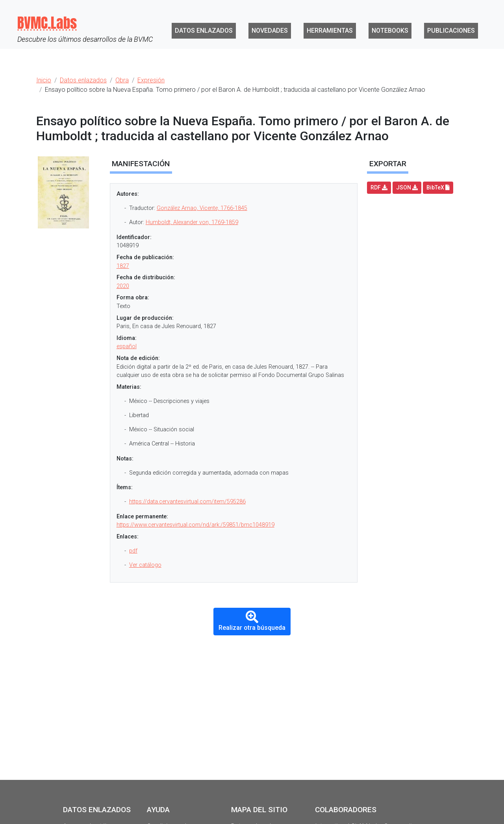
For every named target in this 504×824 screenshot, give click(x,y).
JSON (407, 187)
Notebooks (390, 31)
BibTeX (438, 187)
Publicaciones (451, 31)
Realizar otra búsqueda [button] (252, 621)
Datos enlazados (204, 31)
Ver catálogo (145, 565)
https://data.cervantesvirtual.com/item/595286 (187, 502)
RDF (379, 187)
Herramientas (330, 31)
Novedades (270, 31)
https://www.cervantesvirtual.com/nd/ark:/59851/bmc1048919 (195, 525)
